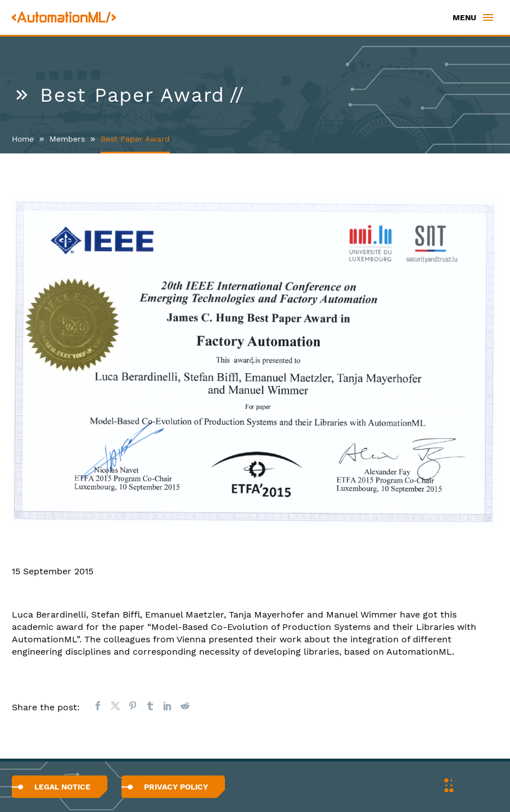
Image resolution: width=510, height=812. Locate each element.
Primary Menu (488, 17)
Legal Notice (62, 787)
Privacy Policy (176, 787)
